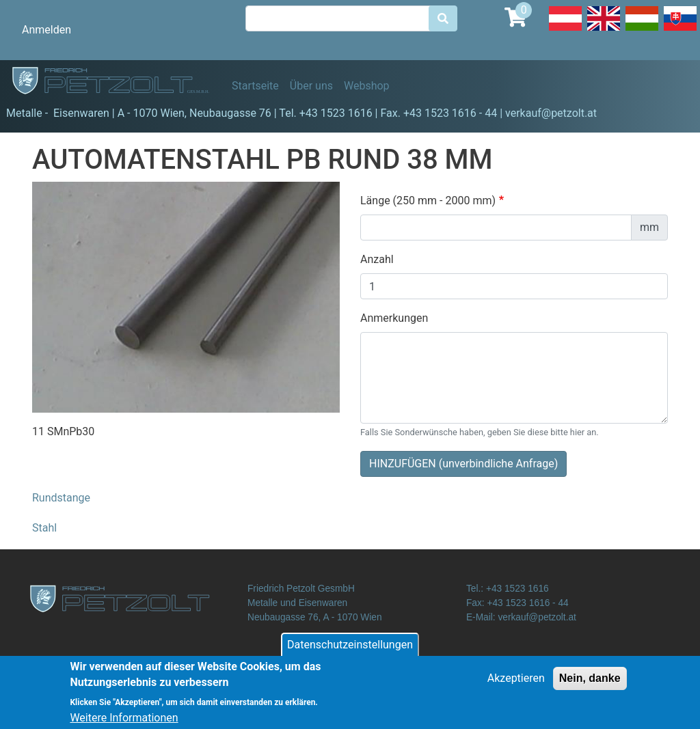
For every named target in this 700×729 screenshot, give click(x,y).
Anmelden (46, 30)
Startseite (255, 86)
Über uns (311, 86)
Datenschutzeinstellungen (350, 651)
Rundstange (61, 498)
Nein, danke (590, 684)
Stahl (44, 528)
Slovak (680, 30)
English (604, 30)
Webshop (367, 86)
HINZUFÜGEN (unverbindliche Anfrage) (463, 464)
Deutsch (565, 30)
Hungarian (642, 30)
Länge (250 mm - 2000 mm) (428, 201)
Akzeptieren (516, 684)
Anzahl (377, 259)
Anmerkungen (394, 318)
